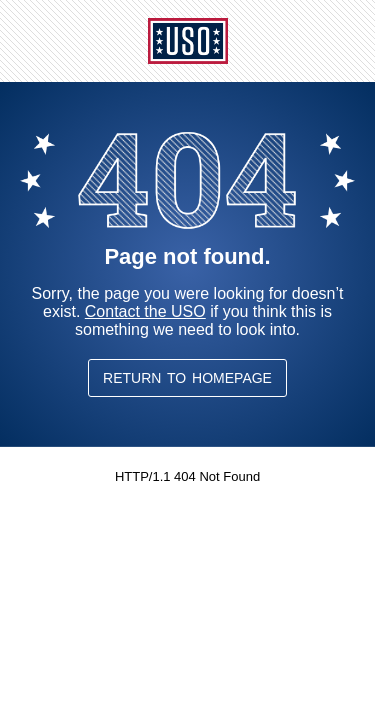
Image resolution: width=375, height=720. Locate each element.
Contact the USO (145, 311)
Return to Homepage (187, 378)
